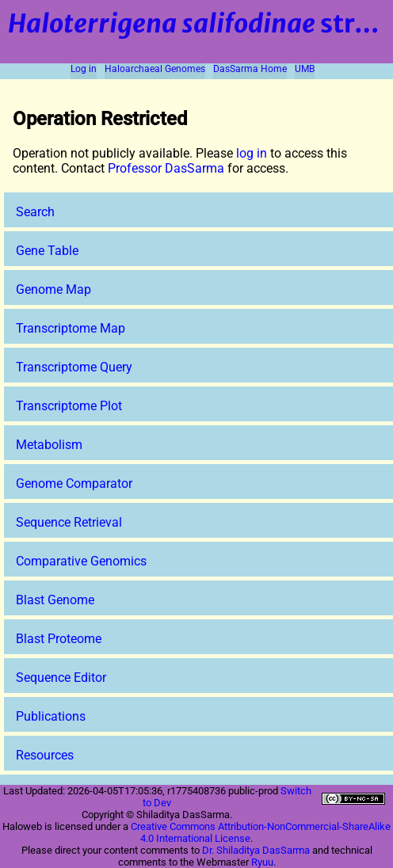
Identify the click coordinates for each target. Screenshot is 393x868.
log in (252, 153)
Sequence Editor (61, 678)
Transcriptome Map (71, 328)
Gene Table (47, 251)
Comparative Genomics (81, 561)
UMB (305, 69)
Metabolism (49, 445)
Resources (45, 755)
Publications (51, 716)
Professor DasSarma (166, 168)
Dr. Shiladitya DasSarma (256, 850)
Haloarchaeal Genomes (155, 69)
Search (35, 212)
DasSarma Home (250, 69)
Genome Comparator (74, 483)
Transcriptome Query (74, 367)
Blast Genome (55, 600)
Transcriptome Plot (69, 406)
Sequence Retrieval (69, 522)
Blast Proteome (59, 639)
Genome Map (53, 289)
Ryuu (262, 862)
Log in (84, 69)
